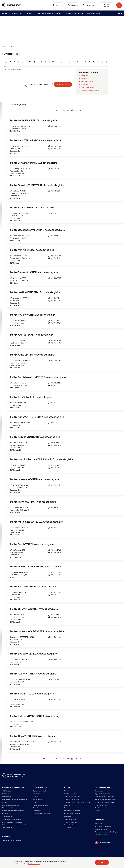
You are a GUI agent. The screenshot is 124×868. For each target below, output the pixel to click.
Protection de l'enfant (71, 822)
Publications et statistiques (42, 814)
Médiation (30, 13)
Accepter (102, 863)
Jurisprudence (100, 791)
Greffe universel (7, 828)
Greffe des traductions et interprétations (15, 825)
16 (76, 111)
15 (72, 111)
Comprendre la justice (40, 791)
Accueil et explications (40, 84)
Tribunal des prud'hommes (10, 805)
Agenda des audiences (102, 794)
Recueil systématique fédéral (104, 802)
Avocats (12, 46)
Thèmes (59, 13)
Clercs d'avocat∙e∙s (87, 87)
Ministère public (7, 791)
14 (68, 111)
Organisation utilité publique (90, 90)
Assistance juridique (71, 794)
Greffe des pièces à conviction (12, 822)
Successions (68, 828)
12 (60, 111)
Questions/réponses (102, 829)
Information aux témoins (72, 811)
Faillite (66, 808)
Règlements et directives (41, 805)
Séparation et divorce (71, 825)
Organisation (37, 794)
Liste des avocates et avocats (105, 797)
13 (64, 111)
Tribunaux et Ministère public (13, 13)
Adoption (67, 791)
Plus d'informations (34, 865)
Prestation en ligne (101, 805)
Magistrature (37, 799)
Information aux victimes (72, 814)
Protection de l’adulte (71, 819)
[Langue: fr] (119, 13)
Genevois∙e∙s (85, 79)
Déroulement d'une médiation (12, 840)
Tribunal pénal (6, 797)
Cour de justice (7, 816)
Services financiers (101, 835)
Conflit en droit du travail (72, 797)
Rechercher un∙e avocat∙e (13, 70)
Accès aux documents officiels (105, 826)
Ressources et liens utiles (75, 13)
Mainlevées (68, 816)
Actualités (36, 808)
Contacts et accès (94, 13)
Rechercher (64, 84)
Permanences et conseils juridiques (106, 832)
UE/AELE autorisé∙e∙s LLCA (90, 82)
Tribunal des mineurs (9, 808)
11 (56, 111)
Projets (35, 797)
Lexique (98, 811)
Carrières (36, 802)
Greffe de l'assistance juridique (12, 819)
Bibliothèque (37, 811)
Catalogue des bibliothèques (104, 808)
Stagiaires (85, 84)
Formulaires (99, 823)
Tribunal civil (6, 794)
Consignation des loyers (72, 799)
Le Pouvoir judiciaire (45, 13)
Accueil (4, 46)
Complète (84, 76)
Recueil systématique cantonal (105, 799)
